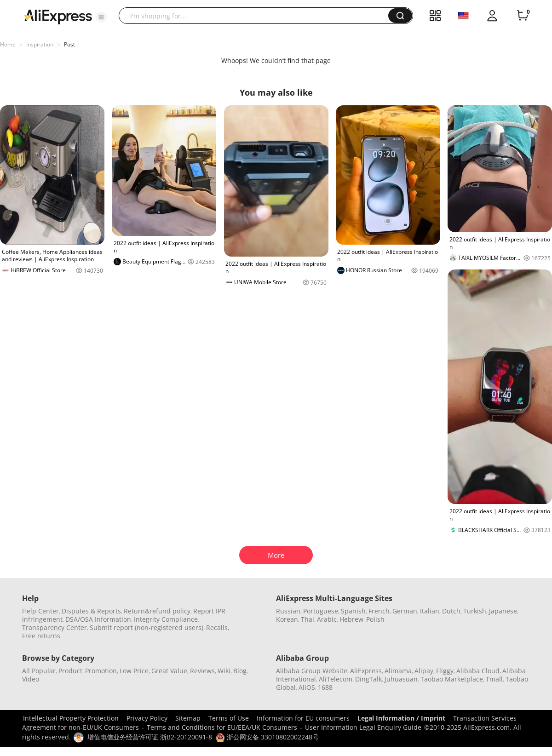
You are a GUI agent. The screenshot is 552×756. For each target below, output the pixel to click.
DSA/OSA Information (98, 619)
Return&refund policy (157, 611)
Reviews (202, 671)
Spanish (353, 611)
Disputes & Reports (91, 611)
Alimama (398, 671)
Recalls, (218, 627)
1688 (325, 687)
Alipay (424, 671)
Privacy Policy (147, 718)
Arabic (327, 619)
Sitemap (188, 718)
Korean (287, 619)
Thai (308, 619)
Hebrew (351, 619)
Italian (430, 611)
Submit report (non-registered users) (147, 627)
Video (31, 679)
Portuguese (321, 611)
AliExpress (366, 671)
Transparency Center (55, 627)
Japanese (503, 611)
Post (69, 44)
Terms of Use (229, 718)
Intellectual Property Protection (71, 718)
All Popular (39, 671)
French (379, 611)
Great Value (169, 671)
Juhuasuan (401, 679)
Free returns (41, 636)
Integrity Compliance (166, 619)
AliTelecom (336, 679)
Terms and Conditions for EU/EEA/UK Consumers (222, 727)
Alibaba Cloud (478, 671)
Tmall (494, 679)
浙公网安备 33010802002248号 (267, 737)
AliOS (307, 687)
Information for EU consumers (303, 718)
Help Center (40, 611)
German (405, 611)
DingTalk (368, 679)
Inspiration (40, 44)
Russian (288, 611)
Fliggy (445, 671)
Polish (375, 619)
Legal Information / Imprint (401, 718)
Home (8, 44)
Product (70, 671)
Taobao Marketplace (452, 679)
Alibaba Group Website (312, 671)
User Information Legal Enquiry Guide (363, 727)
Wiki (224, 671)
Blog (240, 671)
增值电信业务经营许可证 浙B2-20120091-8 (150, 737)
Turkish (475, 611)
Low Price (134, 671)
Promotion (101, 671)
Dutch (451, 611)
